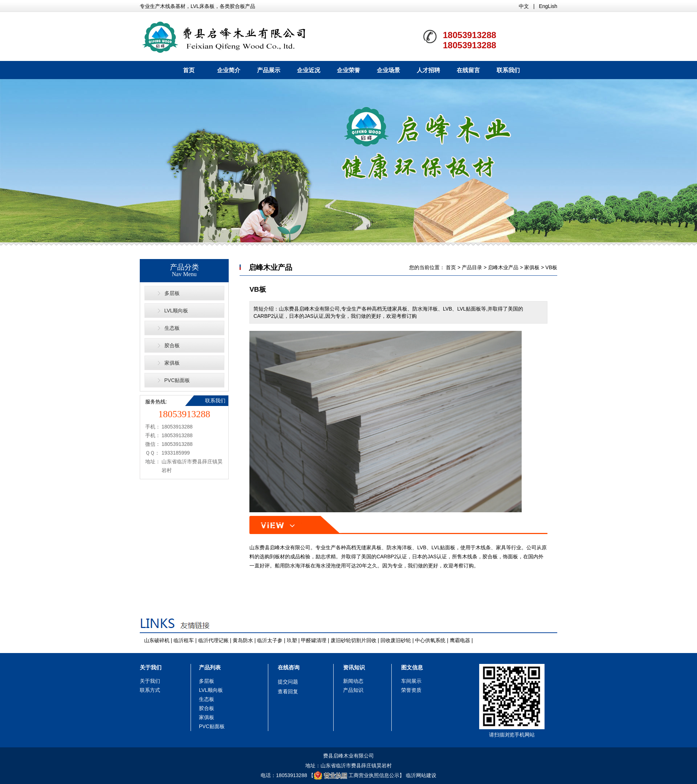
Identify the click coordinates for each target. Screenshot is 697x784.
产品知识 (353, 690)
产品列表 (210, 667)
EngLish (548, 6)
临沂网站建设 (421, 775)
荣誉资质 (411, 690)
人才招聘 (428, 70)
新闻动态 (353, 681)
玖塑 (292, 640)
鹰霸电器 (460, 640)
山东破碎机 (157, 640)
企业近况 (309, 70)
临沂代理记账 (213, 640)
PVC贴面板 (177, 380)
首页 (189, 70)
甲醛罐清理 (314, 640)
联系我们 (508, 70)
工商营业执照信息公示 (356, 775)
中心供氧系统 (430, 640)
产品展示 (269, 70)
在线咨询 (289, 667)
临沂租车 (184, 640)
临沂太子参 (270, 640)
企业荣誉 (348, 70)
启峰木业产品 (503, 267)
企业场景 (388, 70)
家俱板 (172, 363)
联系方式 (150, 690)
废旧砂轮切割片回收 (354, 640)
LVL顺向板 (176, 311)
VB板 (551, 267)
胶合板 (172, 345)
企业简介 (229, 70)
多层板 (172, 293)
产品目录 (472, 267)
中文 (524, 6)
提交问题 (288, 682)
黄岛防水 (243, 640)
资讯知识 (354, 667)
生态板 (172, 328)
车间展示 (411, 681)
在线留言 (468, 70)
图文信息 (412, 667)
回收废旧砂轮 (396, 640)
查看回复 (288, 691)
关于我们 (151, 667)
